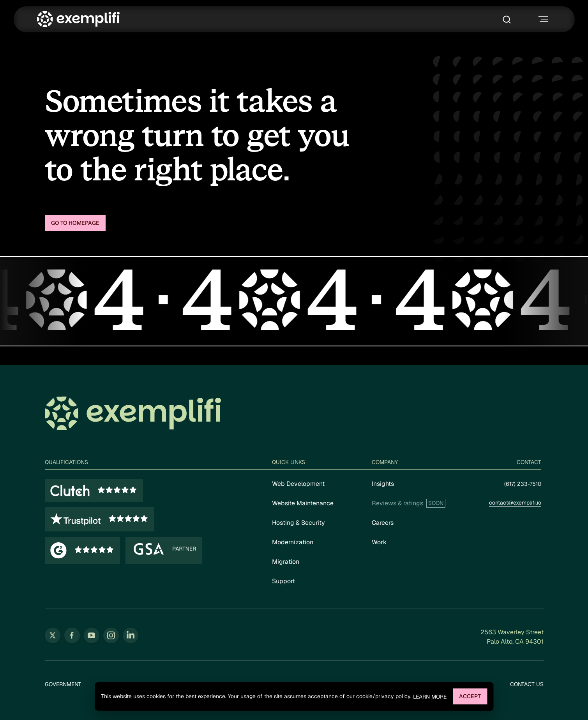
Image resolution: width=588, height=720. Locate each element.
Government (63, 684)
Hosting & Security (298, 523)
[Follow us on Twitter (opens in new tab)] (53, 635)
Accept (470, 696)
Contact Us (527, 684)
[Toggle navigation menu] (542, 19)
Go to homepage (75, 223)
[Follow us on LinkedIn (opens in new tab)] (131, 635)
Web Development (298, 484)
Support (283, 581)
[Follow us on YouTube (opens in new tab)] (92, 635)
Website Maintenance (303, 503)
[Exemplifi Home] (78, 19)
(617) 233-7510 (523, 484)
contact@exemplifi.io (515, 503)
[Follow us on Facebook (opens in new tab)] (72, 635)
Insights (383, 484)
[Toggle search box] (509, 19)
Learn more (430, 697)
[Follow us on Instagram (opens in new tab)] (111, 635)
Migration (286, 562)
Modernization (293, 542)
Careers (383, 523)
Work (379, 542)
